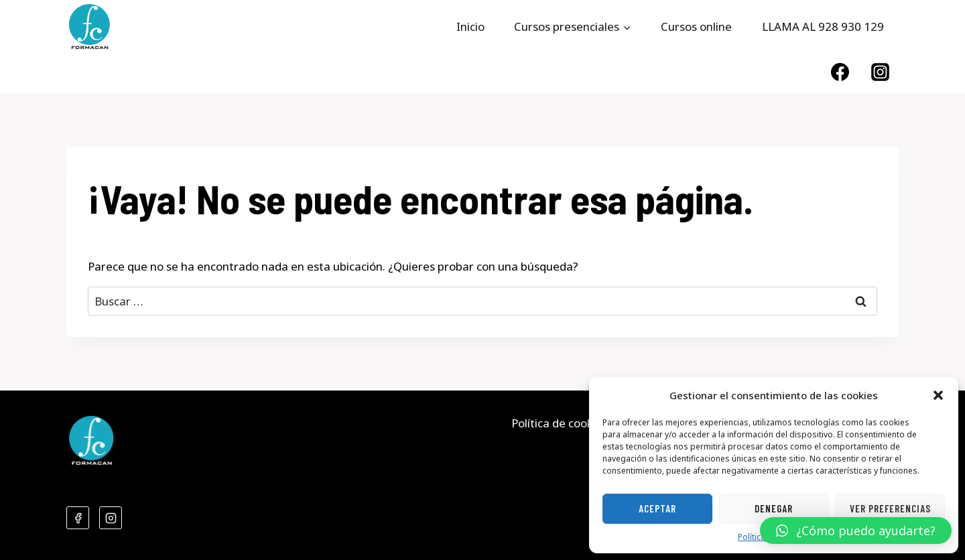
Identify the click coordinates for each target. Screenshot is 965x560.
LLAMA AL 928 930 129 (823, 26)
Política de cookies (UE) (572, 423)
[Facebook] (840, 72)
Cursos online (696, 26)
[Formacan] (89, 27)
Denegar (774, 508)
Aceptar (657, 508)
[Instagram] (881, 72)
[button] (938, 395)
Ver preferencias (890, 508)
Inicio (470, 26)
